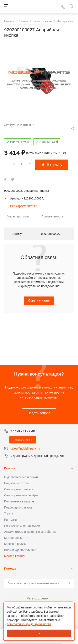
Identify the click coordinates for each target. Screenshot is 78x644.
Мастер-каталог (15, 556)
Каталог (10, 468)
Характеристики (18, 216)
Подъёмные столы (17, 483)
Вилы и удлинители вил (20, 550)
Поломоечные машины (20, 501)
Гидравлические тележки (21, 477)
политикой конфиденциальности (29, 624)
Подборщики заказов (18, 507)
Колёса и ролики (15, 544)
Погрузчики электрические (22, 526)
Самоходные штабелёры (21, 495)
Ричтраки (10, 520)
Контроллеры (13, 538)
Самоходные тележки (19, 489)
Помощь (10, 569)
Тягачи (9, 514)
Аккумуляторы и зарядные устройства (30, 532)
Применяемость (52, 216)
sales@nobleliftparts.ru (25, 448)
